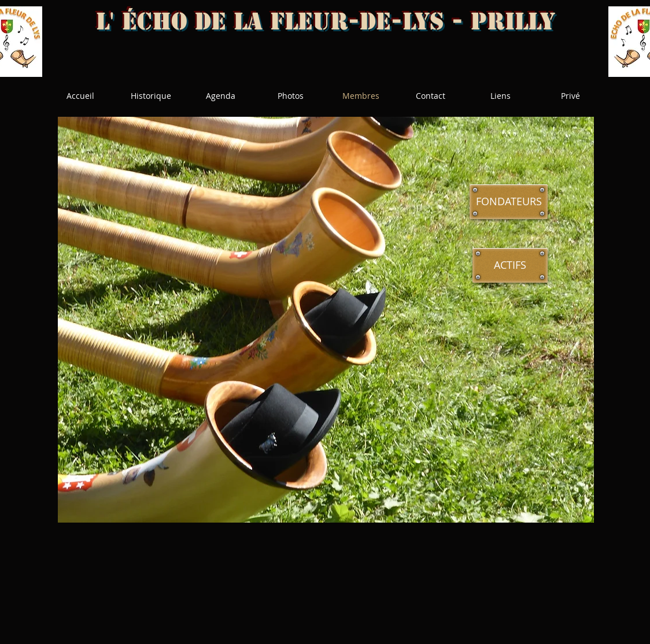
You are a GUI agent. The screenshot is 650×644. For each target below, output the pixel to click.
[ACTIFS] (510, 265)
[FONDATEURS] (509, 202)
